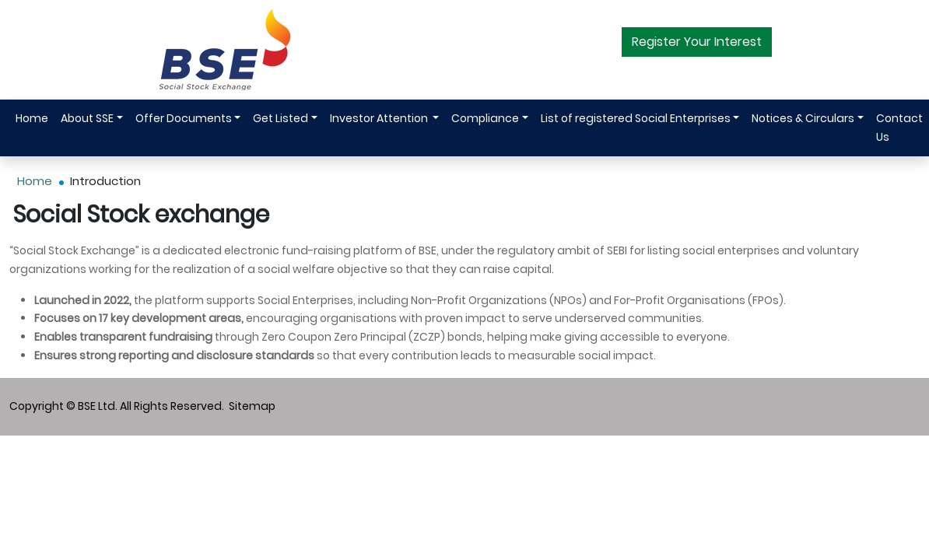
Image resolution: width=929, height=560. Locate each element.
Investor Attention (380, 118)
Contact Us (899, 128)
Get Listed (280, 118)
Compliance (485, 118)
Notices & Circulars (803, 118)
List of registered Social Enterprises (636, 118)
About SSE (87, 118)
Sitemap (252, 406)
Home (32, 118)
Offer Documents (184, 118)
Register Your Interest (697, 42)
